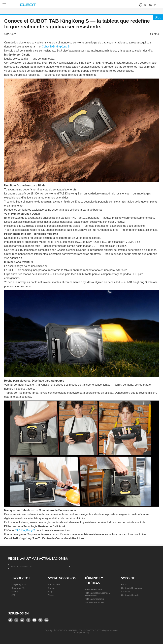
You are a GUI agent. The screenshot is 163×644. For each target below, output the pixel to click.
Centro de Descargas (131, 588)
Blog (50, 592)
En (146, 5)
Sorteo (51, 588)
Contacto (125, 592)
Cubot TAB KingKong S (56, 47)
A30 (13, 595)
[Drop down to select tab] (8, 4)
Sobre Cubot (54, 585)
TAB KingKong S (25, 530)
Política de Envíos (93, 589)
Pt (155, 5)
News (51, 595)
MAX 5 (15, 592)
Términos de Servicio (95, 602)
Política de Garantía (94, 599)
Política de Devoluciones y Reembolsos (97, 594)
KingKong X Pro (19, 585)
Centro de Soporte (130, 595)
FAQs (124, 585)
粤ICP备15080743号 (81, 633)
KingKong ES (18, 588)
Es (151, 5)
